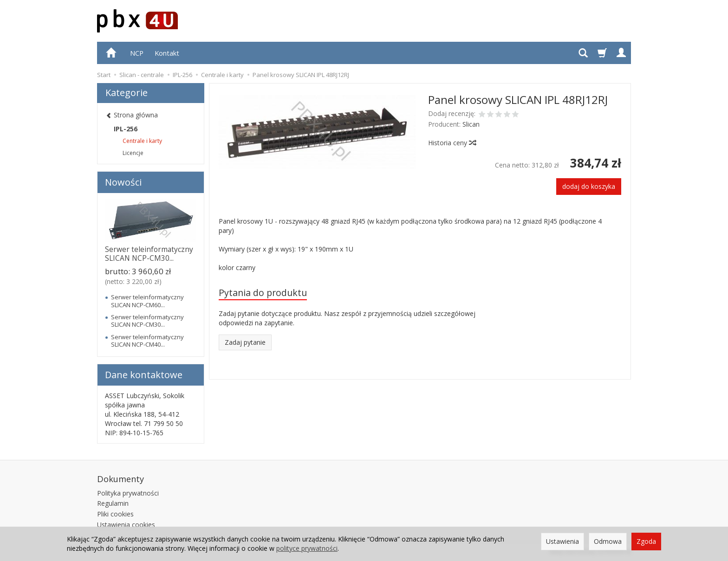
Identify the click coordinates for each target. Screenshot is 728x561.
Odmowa (608, 541)
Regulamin (113, 503)
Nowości (123, 182)
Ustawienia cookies (126, 525)
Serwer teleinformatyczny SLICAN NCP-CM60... (147, 301)
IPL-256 (126, 129)
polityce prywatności (307, 548)
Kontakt (167, 53)
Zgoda (646, 541)
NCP (137, 53)
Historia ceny (452, 143)
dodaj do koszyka (589, 186)
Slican (471, 124)
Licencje (133, 153)
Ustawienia (562, 541)
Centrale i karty (142, 141)
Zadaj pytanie (245, 342)
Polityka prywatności (128, 493)
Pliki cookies (115, 514)
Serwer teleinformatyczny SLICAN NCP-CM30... (149, 254)
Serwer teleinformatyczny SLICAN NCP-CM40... (147, 341)
